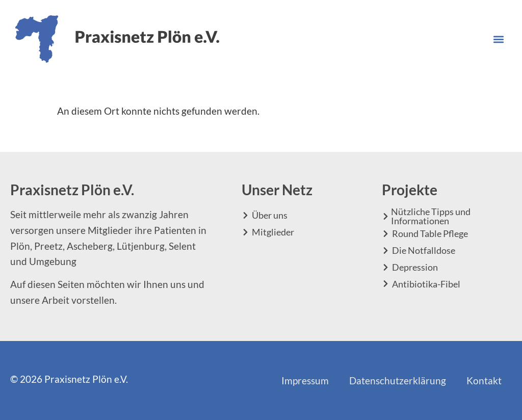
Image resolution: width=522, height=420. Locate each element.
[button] (498, 39)
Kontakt (484, 380)
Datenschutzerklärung (398, 380)
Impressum (305, 380)
